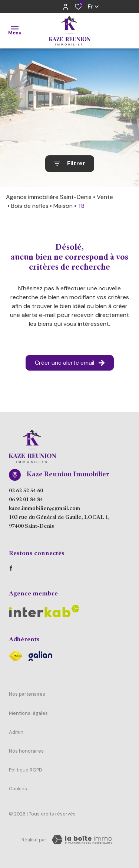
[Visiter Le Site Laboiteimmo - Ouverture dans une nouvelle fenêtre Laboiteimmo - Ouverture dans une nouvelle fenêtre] (82, 840)
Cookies (18, 789)
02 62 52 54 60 (26, 491)
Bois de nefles (30, 206)
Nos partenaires (27, 694)
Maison (63, 206)
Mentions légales (28, 713)
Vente (105, 197)
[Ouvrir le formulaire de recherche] (70, 164)
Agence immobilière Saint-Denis (49, 197)
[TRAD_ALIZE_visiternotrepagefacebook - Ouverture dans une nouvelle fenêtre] (11, 568)
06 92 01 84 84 (26, 500)
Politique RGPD (26, 770)
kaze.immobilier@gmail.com (44, 509)
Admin (16, 732)
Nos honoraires (26, 751)
